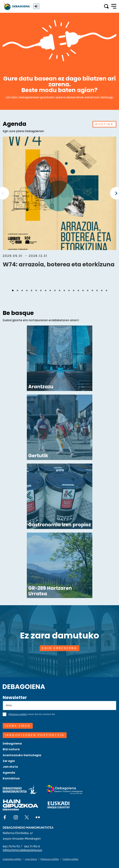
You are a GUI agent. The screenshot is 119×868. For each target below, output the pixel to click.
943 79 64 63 (11, 846)
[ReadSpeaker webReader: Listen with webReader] (36, 6)
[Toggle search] (106, 6)
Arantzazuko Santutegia (22, 755)
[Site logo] (24, 686)
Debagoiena (12, 744)
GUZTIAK (104, 124)
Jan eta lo (10, 767)
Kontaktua (11, 778)
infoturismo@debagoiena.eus (22, 850)
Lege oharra (31, 859)
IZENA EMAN (18, 726)
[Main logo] (16, 6)
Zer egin (9, 761)
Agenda (9, 773)
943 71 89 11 (32, 846)
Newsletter (15, 698)
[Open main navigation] (114, 6)
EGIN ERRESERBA (59, 648)
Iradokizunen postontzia (35, 735)
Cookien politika (70, 859)
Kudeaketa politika (12, 859)
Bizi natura (11, 749)
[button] (13, 290)
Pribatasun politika (18, 714)
